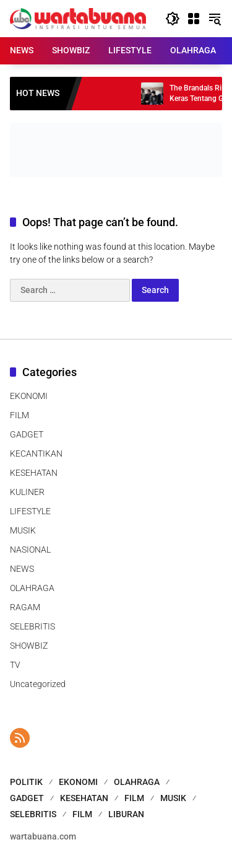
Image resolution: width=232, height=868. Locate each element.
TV (15, 665)
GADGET (27, 434)
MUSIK (23, 530)
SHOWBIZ (29, 646)
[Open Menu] (194, 19)
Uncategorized (38, 684)
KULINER (27, 492)
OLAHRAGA (32, 588)
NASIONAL (30, 550)
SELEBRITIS (32, 626)
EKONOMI (29, 396)
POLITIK (26, 782)
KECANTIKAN (36, 454)
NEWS (22, 569)
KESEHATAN (34, 473)
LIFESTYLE (30, 511)
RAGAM (25, 607)
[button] (173, 19)
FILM (19, 415)
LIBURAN (126, 814)
